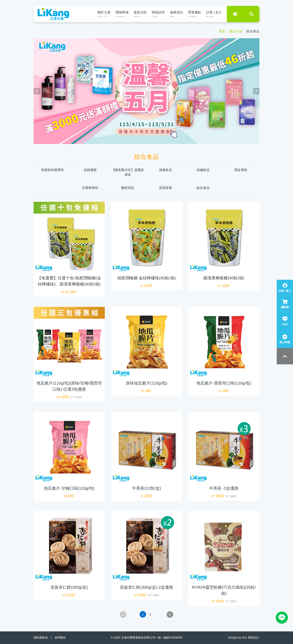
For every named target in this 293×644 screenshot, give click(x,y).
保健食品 (165, 170)
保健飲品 (203, 170)
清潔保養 (165, 188)
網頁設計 (254, 637)
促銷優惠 (90, 170)
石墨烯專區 (90, 188)
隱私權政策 (41, 637)
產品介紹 (236, 31)
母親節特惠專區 (52, 170)
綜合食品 (203, 188)
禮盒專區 (241, 170)
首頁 (222, 31)
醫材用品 (128, 188)
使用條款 (60, 637)
